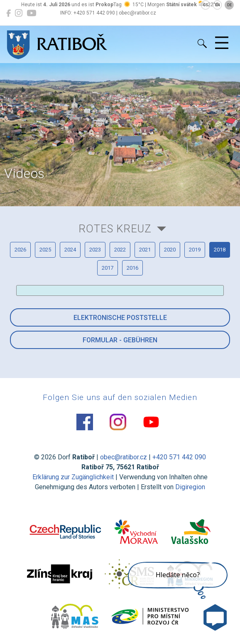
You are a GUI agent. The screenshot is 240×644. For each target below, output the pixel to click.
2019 (195, 250)
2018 (220, 250)
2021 (145, 250)
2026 (20, 250)
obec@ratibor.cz (124, 457)
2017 (108, 268)
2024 (70, 250)
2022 (120, 250)
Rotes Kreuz (115, 229)
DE (229, 5)
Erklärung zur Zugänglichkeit (73, 477)
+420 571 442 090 (179, 457)
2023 (95, 250)
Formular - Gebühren (120, 340)
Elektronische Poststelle (120, 318)
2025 (45, 250)
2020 (170, 250)
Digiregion (190, 487)
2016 (132, 268)
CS (206, 5)
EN (218, 5)
